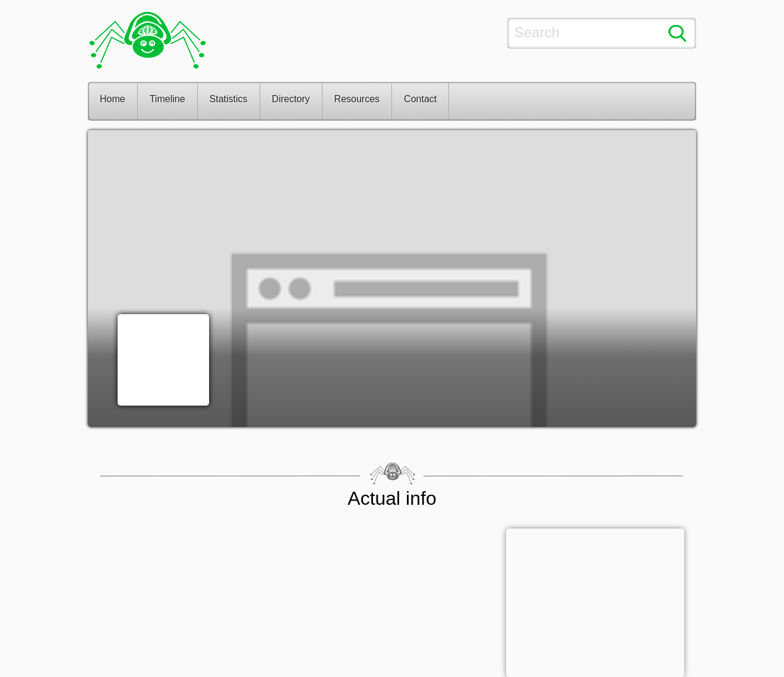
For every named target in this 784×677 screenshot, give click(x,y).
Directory (291, 99)
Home (113, 99)
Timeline (167, 99)
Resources (357, 99)
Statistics (229, 99)
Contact (420, 99)
